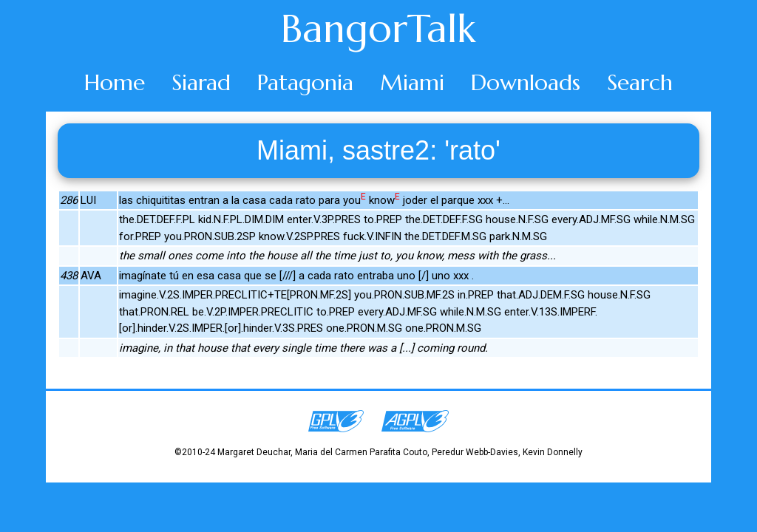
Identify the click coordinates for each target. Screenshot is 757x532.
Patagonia (305, 82)
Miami (412, 82)
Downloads (526, 82)
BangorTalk (378, 29)
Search (640, 82)
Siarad (201, 82)
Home (115, 82)
